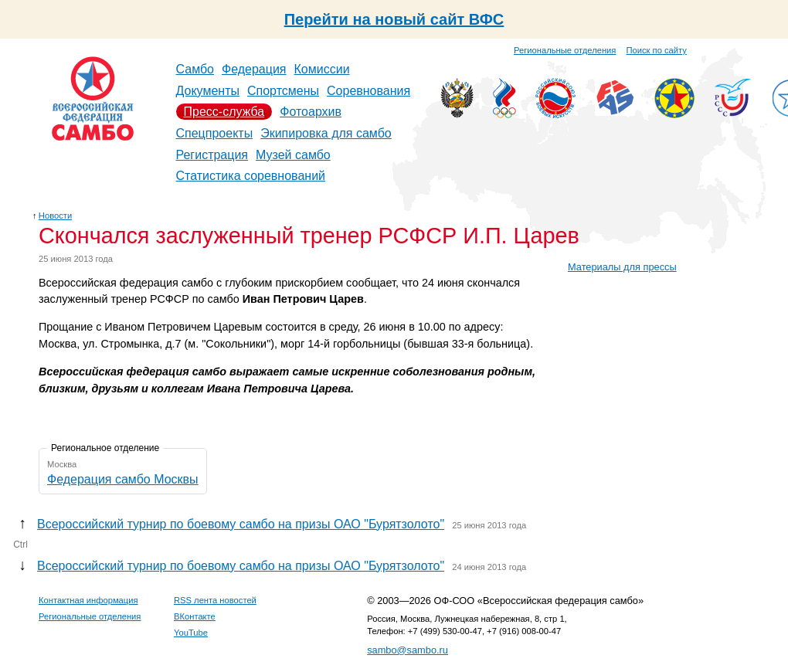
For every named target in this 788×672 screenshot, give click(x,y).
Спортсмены (283, 91)
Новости (55, 216)
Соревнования (369, 91)
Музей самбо (293, 155)
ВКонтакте (195, 616)
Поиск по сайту (657, 50)
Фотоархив (311, 112)
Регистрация (212, 155)
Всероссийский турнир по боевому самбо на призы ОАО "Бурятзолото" (241, 524)
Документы (208, 91)
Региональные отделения (565, 50)
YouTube (191, 633)
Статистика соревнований (251, 176)
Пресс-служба (224, 112)
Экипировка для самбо (326, 133)
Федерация (254, 69)
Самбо (195, 69)
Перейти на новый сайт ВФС (394, 19)
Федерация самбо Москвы (123, 479)
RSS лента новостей (215, 600)
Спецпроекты (215, 133)
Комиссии (322, 69)
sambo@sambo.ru (408, 650)
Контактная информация (88, 600)
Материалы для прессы (622, 267)
